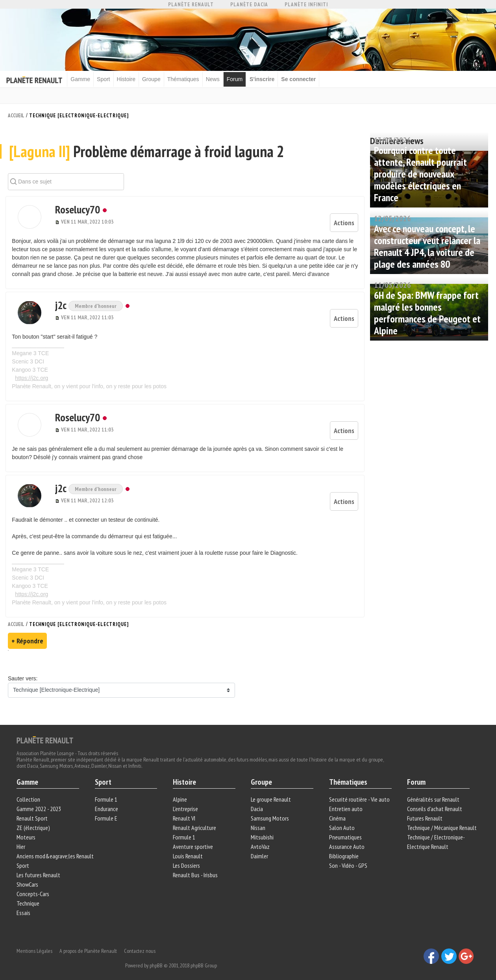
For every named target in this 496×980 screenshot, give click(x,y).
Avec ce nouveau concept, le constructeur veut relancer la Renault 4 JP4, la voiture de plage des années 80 (427, 245)
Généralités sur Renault (433, 792)
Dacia (257, 802)
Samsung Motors (270, 811)
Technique (29, 896)
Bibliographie (343, 849)
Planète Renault (191, 5)
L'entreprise (186, 802)
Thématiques (187, 79)
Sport (108, 79)
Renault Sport (33, 811)
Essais (25, 906)
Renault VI (184, 811)
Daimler (260, 849)
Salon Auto (341, 821)
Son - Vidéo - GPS (348, 858)
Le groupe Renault (271, 792)
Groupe (156, 79)
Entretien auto (345, 802)
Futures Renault (424, 811)
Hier (22, 839)
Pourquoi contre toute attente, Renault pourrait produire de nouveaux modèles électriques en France (420, 173)
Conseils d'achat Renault (434, 802)
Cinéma (337, 811)
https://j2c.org (34, 379)
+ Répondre (27, 633)
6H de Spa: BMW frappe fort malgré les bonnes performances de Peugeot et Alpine (427, 312)
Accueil (16, 115)
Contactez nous (141, 941)
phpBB (233, 955)
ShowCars (29, 877)
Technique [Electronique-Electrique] (79, 115)
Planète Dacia (249, 5)
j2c (56, 306)
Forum (239, 79)
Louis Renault (188, 849)
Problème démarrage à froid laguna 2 (147, 156)
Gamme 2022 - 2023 (40, 802)
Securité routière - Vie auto (359, 792)
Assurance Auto (346, 839)
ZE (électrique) (34, 821)
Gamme (85, 79)
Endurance (107, 802)
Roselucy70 (71, 214)
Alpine (180, 792)
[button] (28, 222)
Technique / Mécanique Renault (441, 821)
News (217, 79)
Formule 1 (107, 792)
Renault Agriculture (195, 821)
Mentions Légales (36, 941)
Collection (30, 792)
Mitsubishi (263, 830)
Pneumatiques (345, 830)
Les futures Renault (40, 868)
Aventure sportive (193, 839)
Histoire (130, 79)
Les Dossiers (187, 858)
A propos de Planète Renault (89, 941)
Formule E (107, 811)
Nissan (258, 821)
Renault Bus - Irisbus (196, 868)
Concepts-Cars (34, 887)
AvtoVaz (261, 839)
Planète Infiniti (306, 5)
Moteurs (27, 830)
